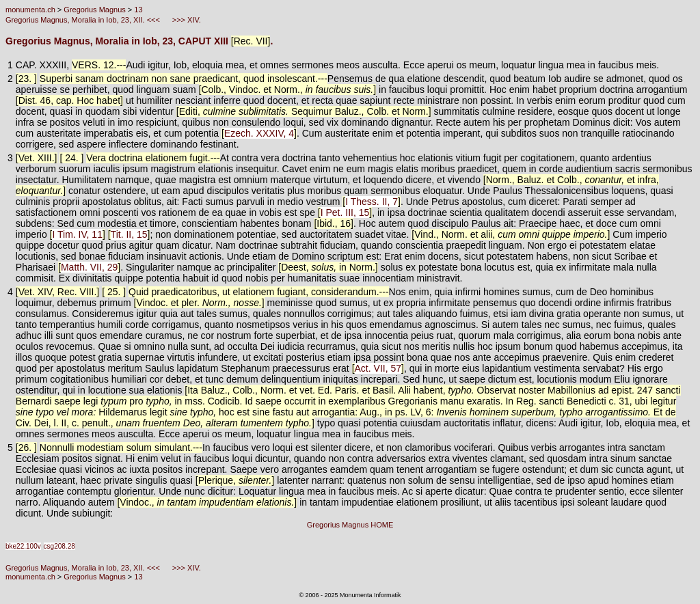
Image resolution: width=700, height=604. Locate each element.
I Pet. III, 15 (345, 212)
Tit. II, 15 (129, 234)
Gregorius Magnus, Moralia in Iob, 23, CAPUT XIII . (139, 41)
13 (138, 10)
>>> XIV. (186, 20)
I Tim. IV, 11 (77, 234)
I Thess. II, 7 (372, 202)
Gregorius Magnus (95, 10)
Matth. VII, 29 (89, 267)
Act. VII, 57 (378, 368)
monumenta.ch (30, 10)
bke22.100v (23, 546)
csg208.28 (59, 546)
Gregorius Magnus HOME (350, 525)
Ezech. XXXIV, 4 (259, 133)
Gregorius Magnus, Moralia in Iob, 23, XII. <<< (84, 20)
